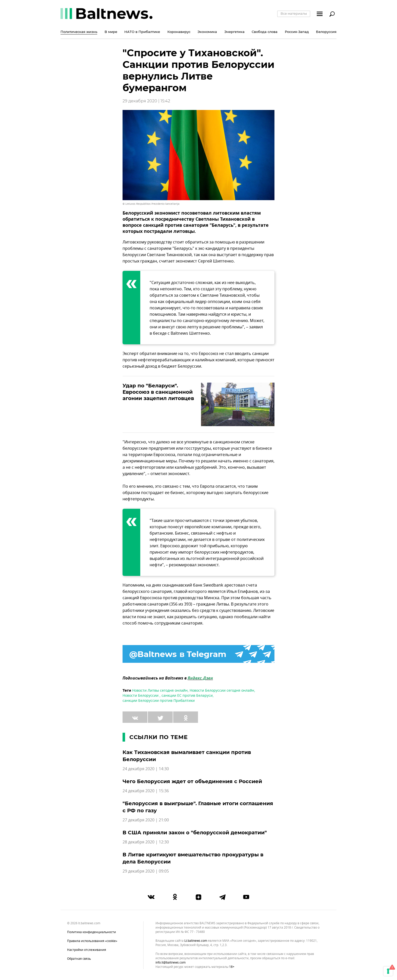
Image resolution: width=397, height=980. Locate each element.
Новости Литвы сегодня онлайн (160, 691)
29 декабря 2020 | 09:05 (146, 871)
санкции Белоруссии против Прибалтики (159, 701)
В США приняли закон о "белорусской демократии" (195, 833)
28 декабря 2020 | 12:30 (146, 842)
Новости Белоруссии (141, 696)
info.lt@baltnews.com (171, 963)
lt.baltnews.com (196, 941)
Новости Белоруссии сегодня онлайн (222, 691)
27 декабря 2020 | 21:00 (146, 820)
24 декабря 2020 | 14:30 (146, 769)
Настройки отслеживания (87, 950)
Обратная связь (79, 959)
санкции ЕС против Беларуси (187, 696)
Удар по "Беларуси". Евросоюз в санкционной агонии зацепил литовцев (158, 392)
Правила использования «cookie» (92, 941)
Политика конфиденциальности (92, 932)
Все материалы (294, 13)
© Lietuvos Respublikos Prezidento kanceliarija (151, 204)
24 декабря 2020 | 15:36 (146, 791)
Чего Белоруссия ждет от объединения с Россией (192, 781)
